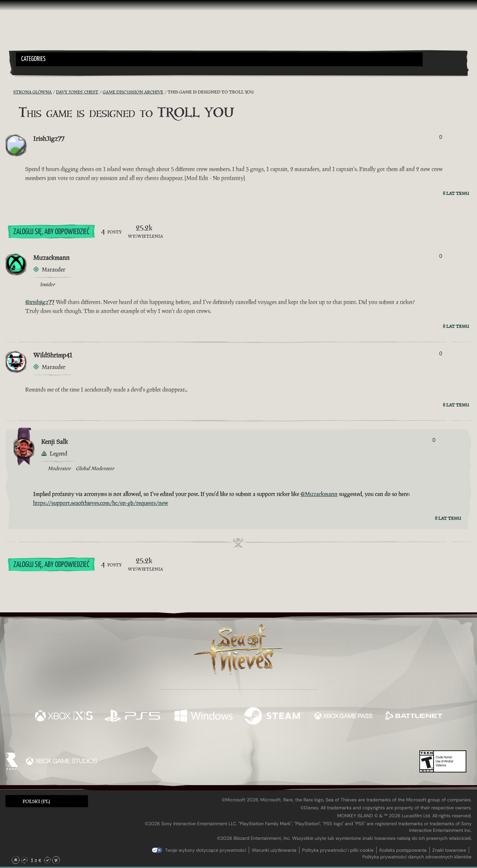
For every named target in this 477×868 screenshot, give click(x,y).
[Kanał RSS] (9, 92)
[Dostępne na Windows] (204, 717)
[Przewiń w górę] (24, 860)
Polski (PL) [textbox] (36, 801)
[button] (219, 59)
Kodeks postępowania (403, 850)
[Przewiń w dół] (47, 860)
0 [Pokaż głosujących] (441, 137)
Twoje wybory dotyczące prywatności (206, 850)
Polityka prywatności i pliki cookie (338, 850)
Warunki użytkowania (274, 850)
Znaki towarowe (449, 850)
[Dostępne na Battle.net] (413, 717)
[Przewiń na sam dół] (56, 860)
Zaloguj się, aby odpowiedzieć (51, 232)
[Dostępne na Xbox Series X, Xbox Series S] (64, 717)
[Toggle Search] (34, 70)
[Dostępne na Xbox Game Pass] (343, 717)
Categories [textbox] (33, 59)
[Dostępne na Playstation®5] (134, 717)
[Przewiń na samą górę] (16, 860)
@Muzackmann (319, 494)
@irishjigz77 (40, 302)
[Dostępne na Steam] (273, 717)
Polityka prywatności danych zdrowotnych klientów (417, 857)
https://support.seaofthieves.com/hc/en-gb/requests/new (101, 503)
